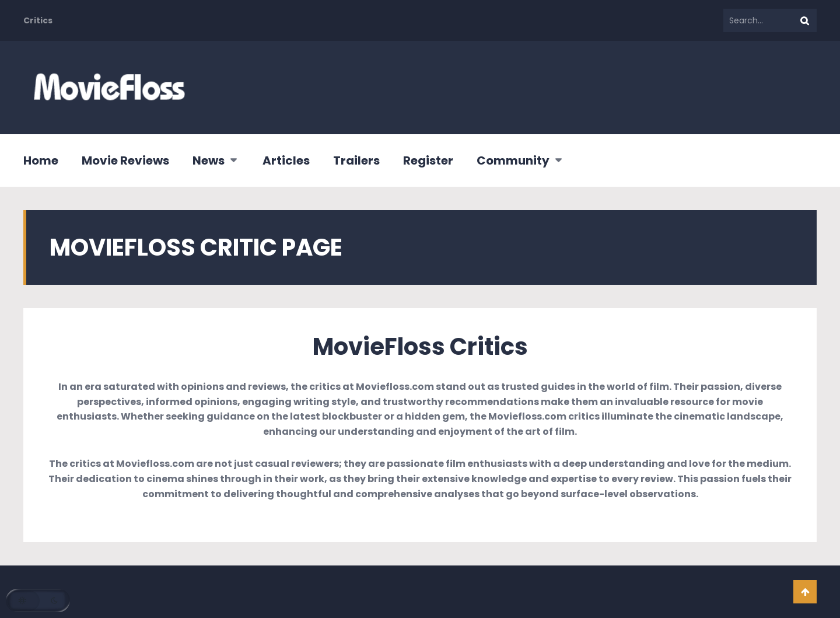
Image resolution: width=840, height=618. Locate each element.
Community (513, 160)
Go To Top (805, 592)
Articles (286, 160)
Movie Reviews (125, 160)
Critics (38, 20)
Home (41, 160)
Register (428, 160)
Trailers (356, 160)
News (209, 160)
